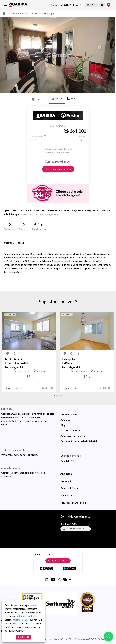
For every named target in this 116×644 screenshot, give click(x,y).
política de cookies (26, 616)
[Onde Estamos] (109, 5)
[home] (18, 5)
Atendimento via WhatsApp (76, 529)
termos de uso (21, 620)
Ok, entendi (23, 637)
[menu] (5, 5)
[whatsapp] (108, 636)
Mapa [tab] (72, 98)
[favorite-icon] (33, 100)
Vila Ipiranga (47, 13)
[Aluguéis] (72, 474)
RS (19, 13)
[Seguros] (71, 496)
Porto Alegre (31, 13)
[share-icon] (39, 100)
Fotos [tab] (57, 98)
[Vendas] (71, 481)
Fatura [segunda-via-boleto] (91, 5)
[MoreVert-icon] (21, 354)
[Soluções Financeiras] (86, 503)
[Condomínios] (77, 488)
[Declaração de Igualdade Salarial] (99, 441)
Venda (12, 13)
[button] (78, 5)
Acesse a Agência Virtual (58, 561)
